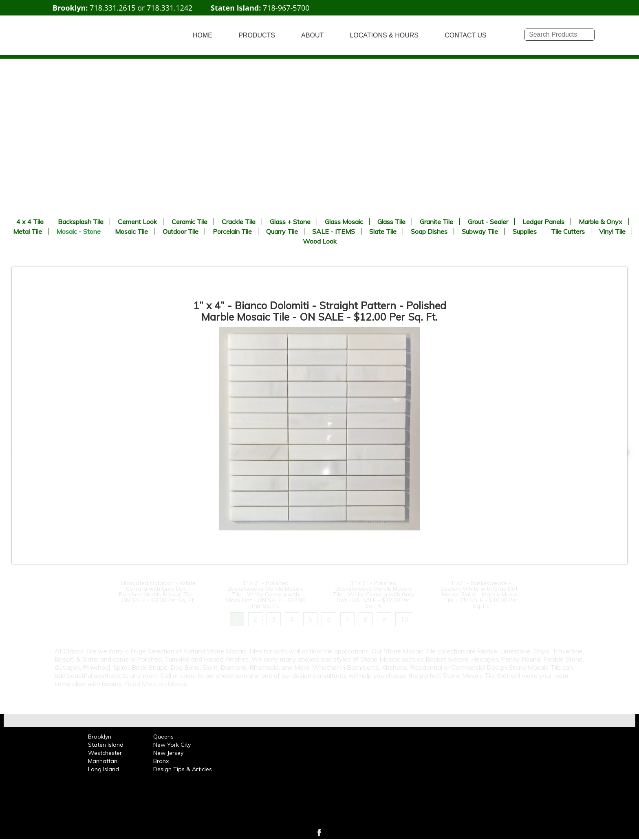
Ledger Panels (543, 222)
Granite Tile (436, 222)
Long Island (104, 769)
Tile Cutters (568, 231)
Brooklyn (100, 737)
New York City (172, 745)
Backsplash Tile (81, 222)
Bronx (161, 761)
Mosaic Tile (131, 231)
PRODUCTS (257, 35)
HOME (203, 35)
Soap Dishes (429, 231)
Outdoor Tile (181, 231)
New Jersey (168, 753)
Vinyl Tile (612, 231)
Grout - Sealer (488, 222)
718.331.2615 (112, 8)
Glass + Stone (290, 222)
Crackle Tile (239, 222)
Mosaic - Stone (78, 231)
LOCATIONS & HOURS (384, 35)
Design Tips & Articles (183, 769)
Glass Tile (391, 222)
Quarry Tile (282, 231)
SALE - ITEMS (334, 231)
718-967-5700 (286, 8)
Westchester (105, 753)
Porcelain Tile (232, 231)
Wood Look (320, 241)
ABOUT (312, 35)
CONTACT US (466, 35)
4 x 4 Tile (30, 222)
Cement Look (137, 222)
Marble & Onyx (600, 222)
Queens (163, 737)
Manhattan (103, 761)
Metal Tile (28, 231)
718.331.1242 (170, 8)
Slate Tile (383, 231)
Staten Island (106, 745)
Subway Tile (480, 231)
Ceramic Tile (189, 222)
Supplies (525, 231)
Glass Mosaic (344, 222)
